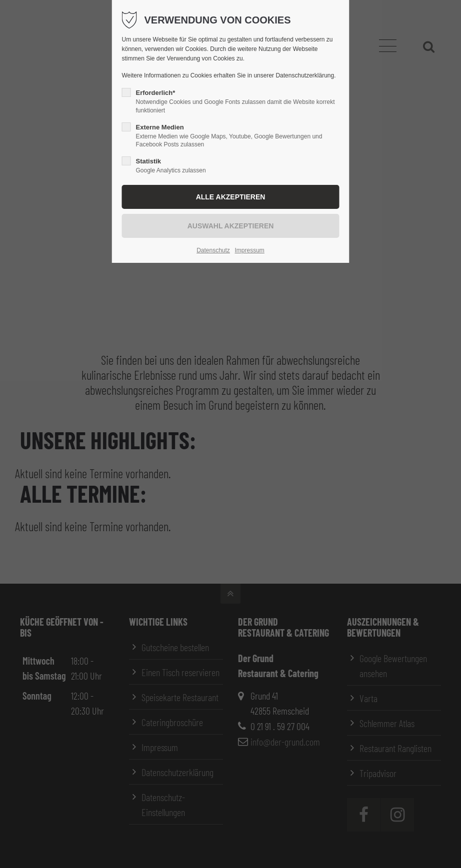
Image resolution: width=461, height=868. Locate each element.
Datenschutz (213, 250)
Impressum (249, 250)
